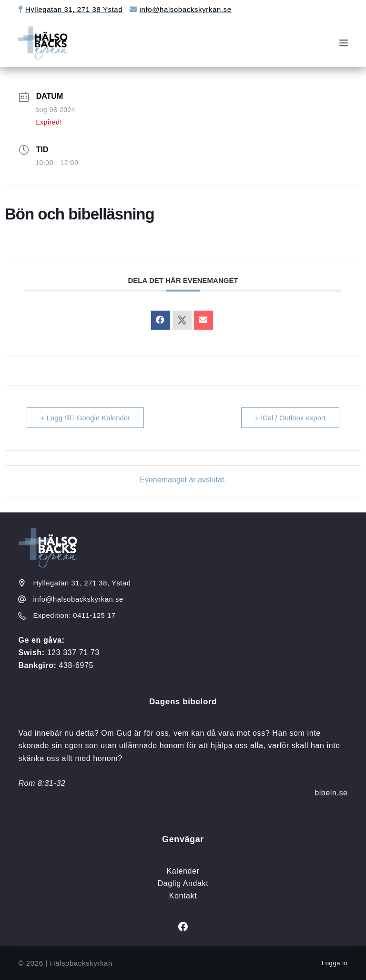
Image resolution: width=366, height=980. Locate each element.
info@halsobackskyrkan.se (186, 9)
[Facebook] (183, 927)
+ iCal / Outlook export (290, 418)
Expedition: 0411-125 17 (74, 615)
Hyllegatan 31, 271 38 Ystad (74, 9)
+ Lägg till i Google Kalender (86, 418)
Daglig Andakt (183, 883)
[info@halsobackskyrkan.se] (22, 599)
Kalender (183, 871)
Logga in (335, 963)
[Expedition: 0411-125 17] (22, 616)
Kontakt (183, 896)
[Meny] (344, 43)
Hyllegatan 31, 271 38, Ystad (82, 583)
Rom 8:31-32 (42, 783)
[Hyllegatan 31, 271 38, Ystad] (22, 583)
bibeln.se (331, 793)
